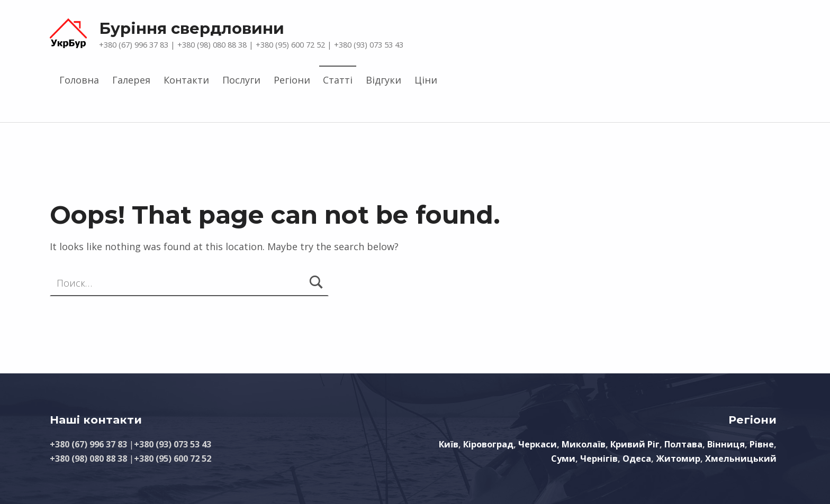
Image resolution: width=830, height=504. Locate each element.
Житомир (678, 459)
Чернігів (599, 459)
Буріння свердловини (192, 28)
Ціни (426, 80)
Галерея (131, 80)
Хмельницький (741, 459)
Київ (449, 444)
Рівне (762, 444)
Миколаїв (584, 444)
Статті (338, 80)
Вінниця (726, 444)
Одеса (637, 459)
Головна (79, 80)
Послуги (241, 80)
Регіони (292, 80)
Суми (563, 459)
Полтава (683, 444)
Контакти (186, 80)
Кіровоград (488, 444)
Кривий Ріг (635, 444)
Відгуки (384, 80)
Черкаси (538, 444)
